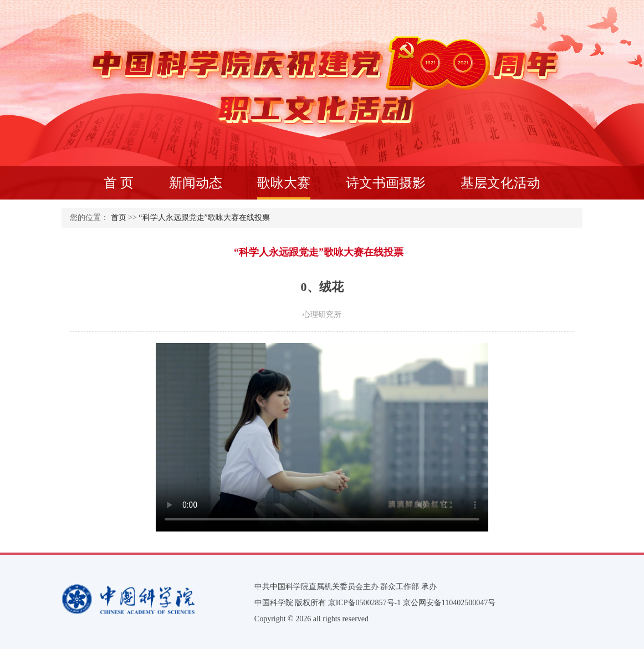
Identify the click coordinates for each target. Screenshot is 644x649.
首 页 (119, 183)
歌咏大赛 (284, 188)
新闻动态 (196, 183)
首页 (119, 218)
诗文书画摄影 (386, 183)
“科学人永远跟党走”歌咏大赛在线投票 (204, 218)
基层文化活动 (500, 183)
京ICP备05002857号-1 (364, 603)
